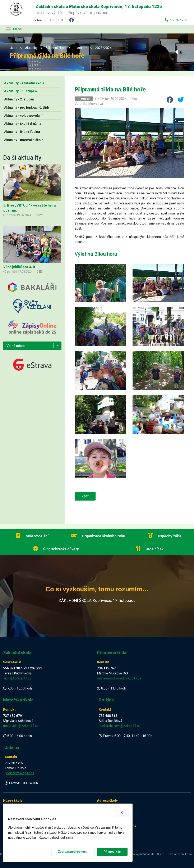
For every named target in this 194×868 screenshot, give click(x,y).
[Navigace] (14, 29)
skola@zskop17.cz (17, 678)
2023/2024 (103, 48)
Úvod (14, 48)
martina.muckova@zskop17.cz (119, 678)
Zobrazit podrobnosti (73, 852)
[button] (40, 20)
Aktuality (31, 48)
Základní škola (56, 48)
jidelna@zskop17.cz (20, 773)
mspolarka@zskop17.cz (21, 726)
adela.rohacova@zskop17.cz (120, 726)
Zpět (85, 496)
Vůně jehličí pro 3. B (19, 267)
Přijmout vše (112, 852)
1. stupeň (81, 48)
